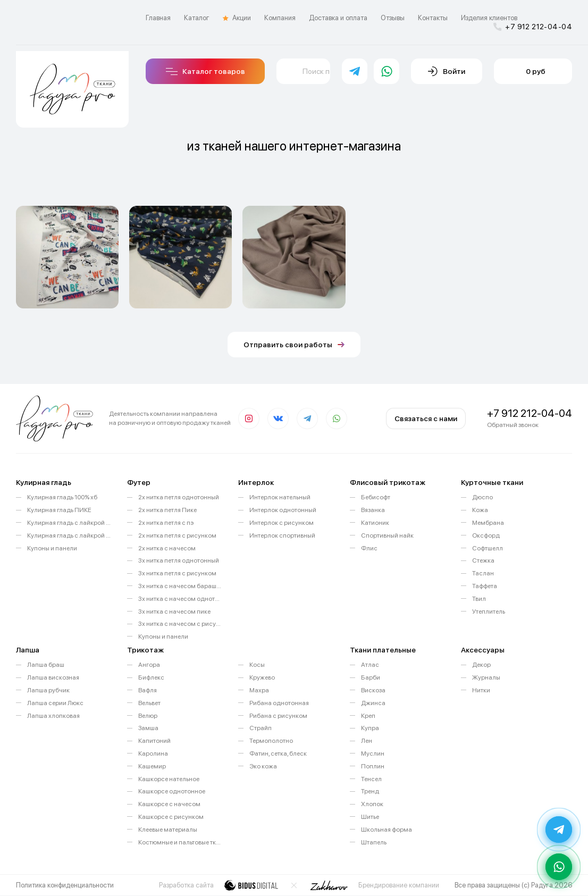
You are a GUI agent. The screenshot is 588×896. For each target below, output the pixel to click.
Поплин (373, 766)
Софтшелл (488, 548)
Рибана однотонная (279, 703)
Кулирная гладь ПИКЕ (59, 510)
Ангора (149, 665)
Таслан (483, 573)
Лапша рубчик (48, 690)
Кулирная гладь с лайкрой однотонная (69, 523)
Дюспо (482, 497)
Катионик (375, 523)
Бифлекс (151, 677)
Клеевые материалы (168, 830)
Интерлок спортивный (282, 535)
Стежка (483, 560)
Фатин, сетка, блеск (278, 753)
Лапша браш (46, 665)
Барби (371, 677)
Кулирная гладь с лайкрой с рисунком (69, 535)
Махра (259, 690)
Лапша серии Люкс (55, 703)
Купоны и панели (52, 548)
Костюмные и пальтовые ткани (180, 842)
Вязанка (373, 510)
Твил (479, 599)
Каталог (197, 18)
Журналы (486, 677)
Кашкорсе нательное (169, 779)
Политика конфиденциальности (65, 885)
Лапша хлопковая (53, 716)
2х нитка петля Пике (167, 510)
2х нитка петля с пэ (166, 523)
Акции (237, 18)
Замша (148, 728)
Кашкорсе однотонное (172, 791)
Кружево (262, 677)
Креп (368, 716)
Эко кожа (263, 766)
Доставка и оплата (338, 18)
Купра (370, 728)
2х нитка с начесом (167, 548)
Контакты (433, 18)
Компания (280, 18)
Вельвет (149, 703)
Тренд (370, 791)
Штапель (374, 842)
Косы (257, 665)
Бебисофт (376, 497)
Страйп (261, 728)
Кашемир (152, 766)
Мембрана (488, 523)
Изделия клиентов (489, 18)
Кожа (480, 510)
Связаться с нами (426, 418)
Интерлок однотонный (283, 510)
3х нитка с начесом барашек (180, 586)
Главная (158, 18)
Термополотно (271, 741)
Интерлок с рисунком (282, 523)
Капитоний (154, 741)
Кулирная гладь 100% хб (62, 497)
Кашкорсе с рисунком (171, 817)
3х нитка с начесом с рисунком (180, 624)
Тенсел (371, 779)
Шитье (370, 817)
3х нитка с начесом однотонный (180, 599)
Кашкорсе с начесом (169, 804)
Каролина (153, 753)
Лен (367, 741)
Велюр (148, 716)
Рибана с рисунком (278, 716)
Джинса (373, 703)
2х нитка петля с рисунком (177, 535)
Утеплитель (489, 612)
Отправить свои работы (294, 345)
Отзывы (393, 18)
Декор (481, 665)
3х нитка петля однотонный (179, 560)
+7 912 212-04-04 (533, 27)
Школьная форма (387, 830)
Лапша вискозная (53, 677)
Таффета (485, 586)
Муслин (373, 753)
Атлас (370, 665)
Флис (369, 548)
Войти (447, 71)
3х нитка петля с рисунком (177, 573)
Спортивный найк (387, 535)
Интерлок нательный (280, 497)
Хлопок (372, 804)
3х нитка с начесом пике (174, 612)
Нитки (481, 690)
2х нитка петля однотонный (179, 497)
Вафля (148, 690)
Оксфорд (486, 535)
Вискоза (373, 690)
